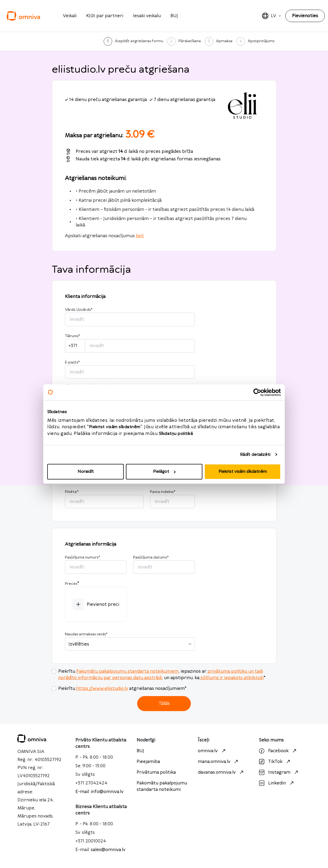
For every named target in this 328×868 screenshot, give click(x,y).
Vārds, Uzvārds (79, 310)
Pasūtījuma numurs (82, 557)
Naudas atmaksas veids (86, 634)
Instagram (279, 772)
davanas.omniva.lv (221, 772)
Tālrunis (72, 336)
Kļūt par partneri (105, 16)
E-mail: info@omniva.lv (99, 792)
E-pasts (72, 362)
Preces (71, 584)
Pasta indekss (163, 492)
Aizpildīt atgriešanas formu (139, 41)
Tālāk (164, 704)
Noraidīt (86, 472)
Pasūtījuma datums (151, 557)
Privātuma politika (156, 772)
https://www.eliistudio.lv (102, 689)
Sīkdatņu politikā (176, 434)
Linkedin (277, 783)
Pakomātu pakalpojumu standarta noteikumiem (127, 671)
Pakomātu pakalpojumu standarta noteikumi (162, 786)
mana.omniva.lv (219, 762)
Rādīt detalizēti (255, 454)
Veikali (70, 16)
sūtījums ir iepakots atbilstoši (232, 678)
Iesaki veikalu (147, 16)
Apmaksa (224, 41)
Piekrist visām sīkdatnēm (243, 472)
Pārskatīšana (190, 41)
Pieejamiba (148, 762)
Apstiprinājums (261, 41)
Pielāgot (164, 472)
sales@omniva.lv (108, 850)
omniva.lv (212, 751)
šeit (140, 236)
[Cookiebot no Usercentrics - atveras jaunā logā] (257, 392)
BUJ (174, 16)
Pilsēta (72, 492)
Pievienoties (305, 16)
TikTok (275, 762)
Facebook (278, 751)
